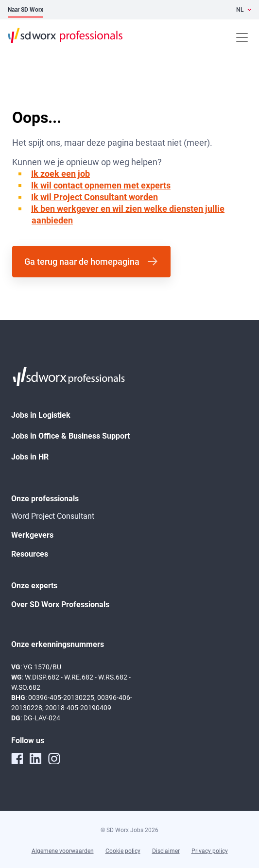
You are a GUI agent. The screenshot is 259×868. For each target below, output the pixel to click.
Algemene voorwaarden (63, 851)
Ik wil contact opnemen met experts (101, 185)
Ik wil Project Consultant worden (95, 197)
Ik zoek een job (60, 174)
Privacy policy (210, 851)
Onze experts (34, 586)
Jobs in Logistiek (41, 415)
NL (240, 10)
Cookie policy (123, 851)
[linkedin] (35, 758)
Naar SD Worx (26, 10)
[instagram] (54, 758)
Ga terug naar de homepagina (82, 262)
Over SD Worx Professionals (60, 604)
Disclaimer (166, 851)
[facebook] (17, 758)
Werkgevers (32, 535)
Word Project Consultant (53, 516)
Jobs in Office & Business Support (70, 436)
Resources (30, 554)
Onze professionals (45, 499)
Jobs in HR (30, 457)
